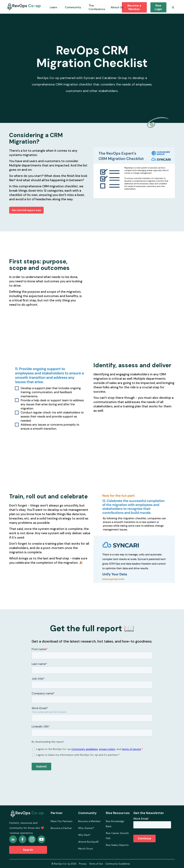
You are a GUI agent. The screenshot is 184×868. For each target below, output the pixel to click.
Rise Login (158, 7)
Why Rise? (84, 835)
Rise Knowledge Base (115, 824)
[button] (55, 7)
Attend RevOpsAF (88, 842)
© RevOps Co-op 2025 (64, 864)
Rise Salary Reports (117, 845)
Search (28, 850)
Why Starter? (86, 828)
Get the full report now (26, 210)
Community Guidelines (118, 864)
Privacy (83, 864)
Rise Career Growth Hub (117, 836)
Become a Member (134, 7)
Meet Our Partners (62, 821)
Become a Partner (61, 828)
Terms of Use (96, 864)
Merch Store (86, 849)
